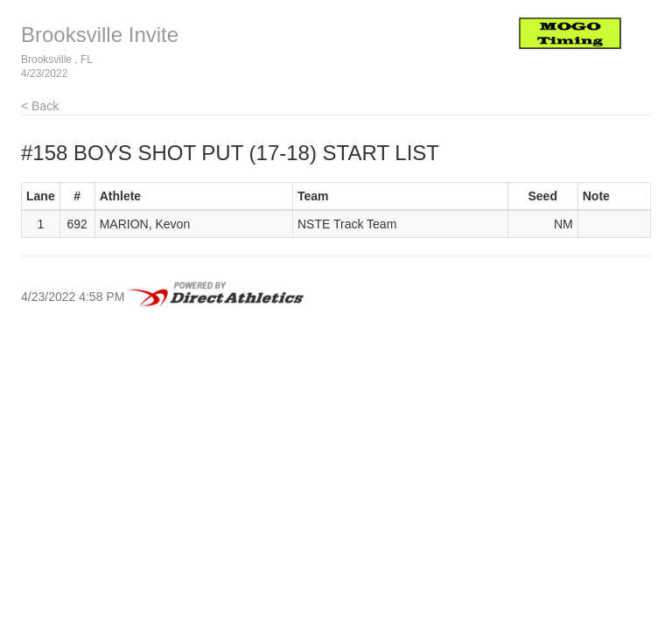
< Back (40, 106)
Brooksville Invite (100, 35)
